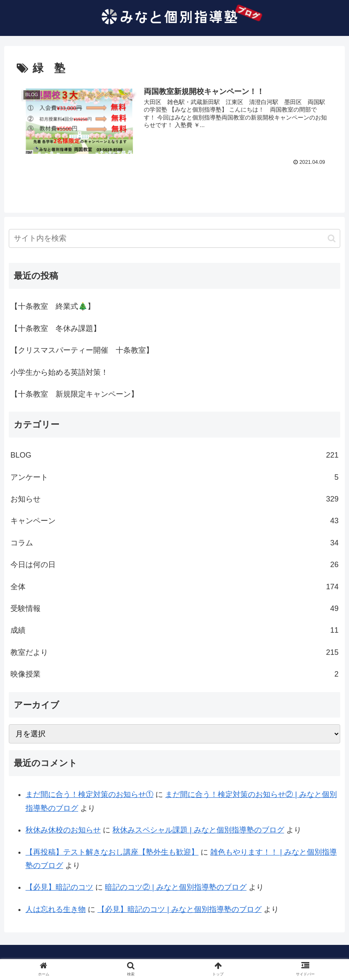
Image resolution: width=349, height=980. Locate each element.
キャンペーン (174, 521)
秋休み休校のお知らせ (63, 830)
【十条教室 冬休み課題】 (56, 328)
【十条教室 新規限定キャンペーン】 (74, 394)
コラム (174, 543)
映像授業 (174, 674)
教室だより (174, 652)
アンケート (174, 477)
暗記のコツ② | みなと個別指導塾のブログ (176, 888)
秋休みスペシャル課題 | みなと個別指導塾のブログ (198, 830)
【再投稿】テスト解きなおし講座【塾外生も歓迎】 (112, 852)
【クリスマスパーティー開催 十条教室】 (82, 350)
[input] (174, 239)
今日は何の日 (174, 565)
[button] (332, 238)
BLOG (174, 456)
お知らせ (174, 499)
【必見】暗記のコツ (59, 888)
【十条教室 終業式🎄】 (53, 307)
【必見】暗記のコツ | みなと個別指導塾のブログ (180, 909)
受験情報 (174, 608)
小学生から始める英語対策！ (59, 372)
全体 (174, 587)
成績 (174, 631)
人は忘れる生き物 (56, 909)
